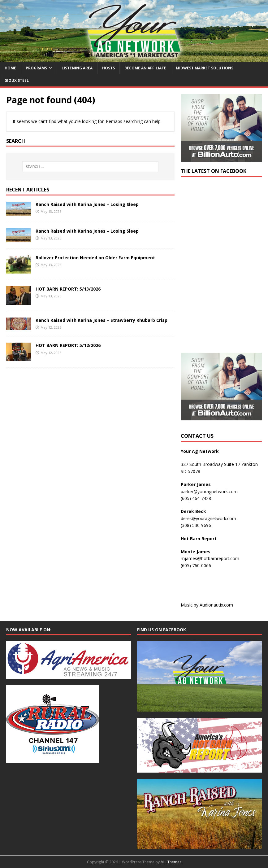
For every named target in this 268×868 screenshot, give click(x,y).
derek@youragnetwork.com (208, 518)
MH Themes (171, 862)
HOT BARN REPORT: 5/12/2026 (68, 345)
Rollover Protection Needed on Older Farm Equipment (95, 258)
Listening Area (77, 68)
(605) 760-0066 (196, 566)
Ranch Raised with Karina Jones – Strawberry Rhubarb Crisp (102, 320)
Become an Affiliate (145, 68)
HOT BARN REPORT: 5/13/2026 (68, 289)
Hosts (108, 68)
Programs (36, 68)
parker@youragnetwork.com (209, 491)
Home (10, 68)
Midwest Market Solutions (205, 68)
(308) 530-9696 (196, 525)
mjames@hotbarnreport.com (210, 558)
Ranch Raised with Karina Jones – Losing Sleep (87, 204)
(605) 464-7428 (196, 498)
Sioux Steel (17, 80)
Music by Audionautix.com (207, 605)
